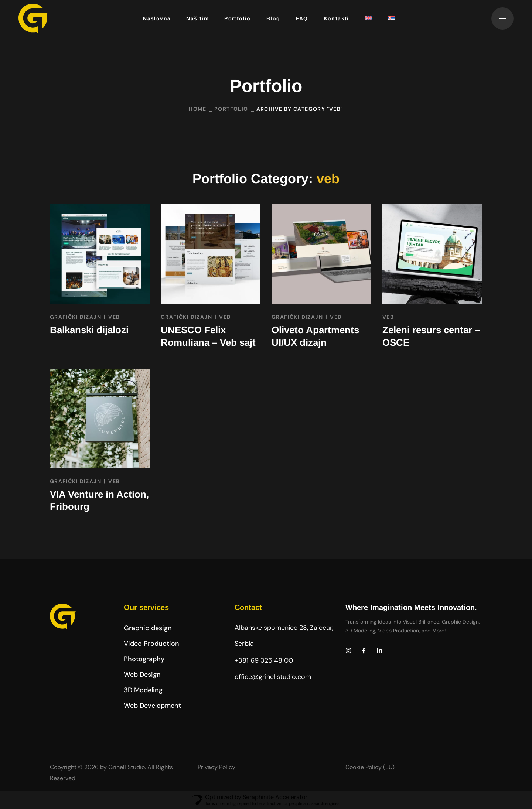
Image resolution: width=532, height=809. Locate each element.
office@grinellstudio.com (273, 677)
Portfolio (231, 109)
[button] (148, 628)
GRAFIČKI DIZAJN (76, 317)
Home (197, 109)
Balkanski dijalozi (89, 330)
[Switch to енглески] (365, 18)
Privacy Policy (216, 767)
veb (114, 317)
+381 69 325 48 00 (264, 660)
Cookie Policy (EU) (370, 767)
